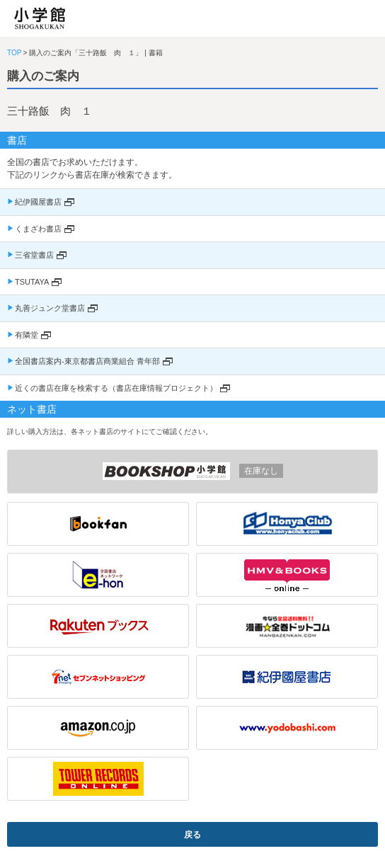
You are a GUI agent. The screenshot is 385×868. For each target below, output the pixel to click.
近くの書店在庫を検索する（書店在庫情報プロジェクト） (116, 388)
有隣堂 (27, 335)
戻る (192, 835)
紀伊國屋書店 (38, 202)
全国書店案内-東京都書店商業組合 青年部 (87, 361)
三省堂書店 (34, 255)
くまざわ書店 (38, 229)
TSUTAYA (32, 282)
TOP (14, 53)
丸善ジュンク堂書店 (50, 308)
